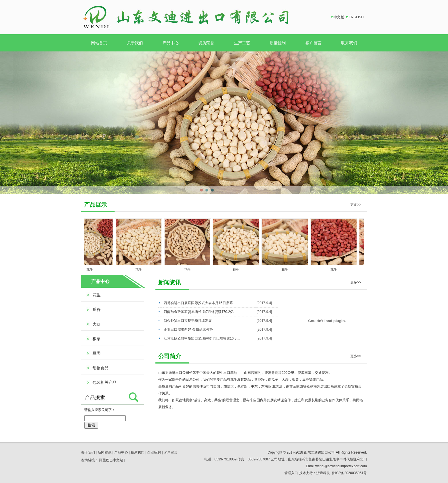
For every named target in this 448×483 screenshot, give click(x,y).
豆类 (97, 353)
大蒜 (97, 324)
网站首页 (99, 43)
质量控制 (278, 43)
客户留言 (313, 43)
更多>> (356, 205)
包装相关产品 (105, 382)
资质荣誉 (206, 43)
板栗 (97, 339)
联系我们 (349, 43)
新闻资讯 (105, 452)
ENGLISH (356, 17)
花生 (92, 270)
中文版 (339, 17)
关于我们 (135, 43)
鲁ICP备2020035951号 (349, 473)
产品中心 (171, 43)
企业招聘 (154, 452)
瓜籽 (97, 310)
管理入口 (291, 473)
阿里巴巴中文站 (111, 460)
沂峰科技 (323, 473)
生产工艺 (242, 43)
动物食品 (101, 368)
